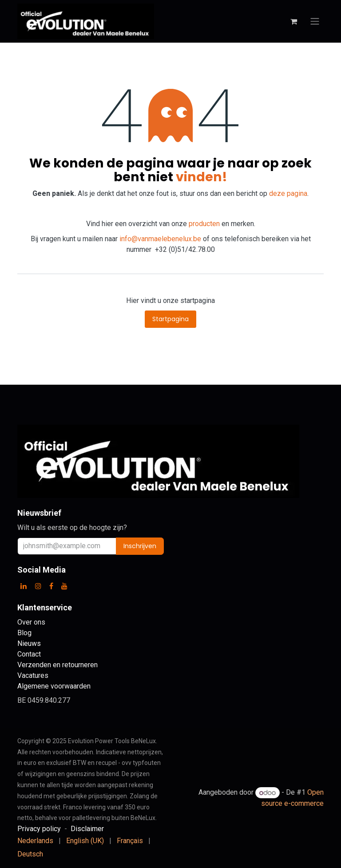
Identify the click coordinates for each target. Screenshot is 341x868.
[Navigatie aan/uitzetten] (315, 22)
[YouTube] (64, 586)
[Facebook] (51, 586)
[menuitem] (35, 841)
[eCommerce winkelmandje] (293, 21)
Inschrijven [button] (140, 546)
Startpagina (170, 319)
